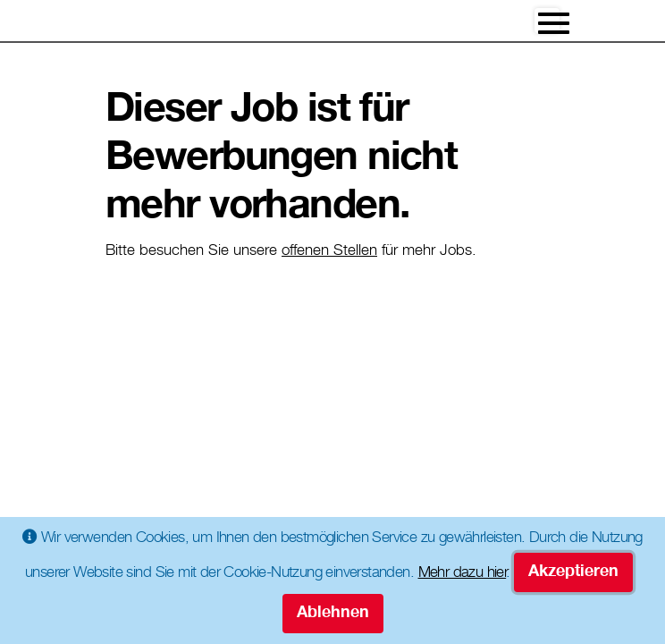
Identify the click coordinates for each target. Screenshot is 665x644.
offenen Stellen (329, 252)
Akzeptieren (573, 572)
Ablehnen (333, 614)
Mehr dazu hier (463, 574)
